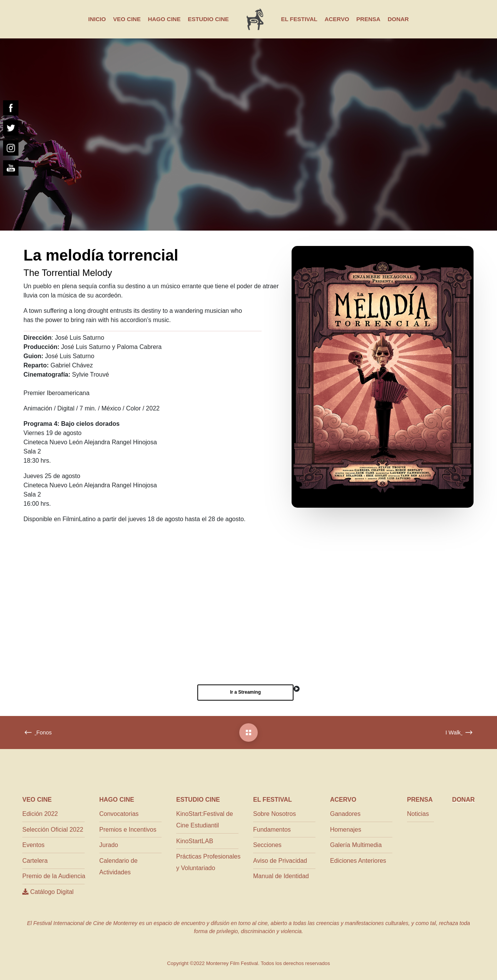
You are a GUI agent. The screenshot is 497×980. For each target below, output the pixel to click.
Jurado (109, 845)
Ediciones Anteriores (358, 861)
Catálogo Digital (48, 892)
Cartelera (35, 861)
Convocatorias (119, 814)
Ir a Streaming (245, 692)
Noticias (418, 814)
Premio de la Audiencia (54, 876)
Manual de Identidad (281, 876)
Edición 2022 (40, 814)
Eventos (33, 845)
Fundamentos (272, 830)
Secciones (267, 845)
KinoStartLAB (195, 841)
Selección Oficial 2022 (53, 830)
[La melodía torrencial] (248, 733)
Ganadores (345, 814)
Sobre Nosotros (274, 814)
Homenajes (346, 830)
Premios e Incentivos (128, 830)
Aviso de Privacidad (280, 861)
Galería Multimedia (356, 845)
